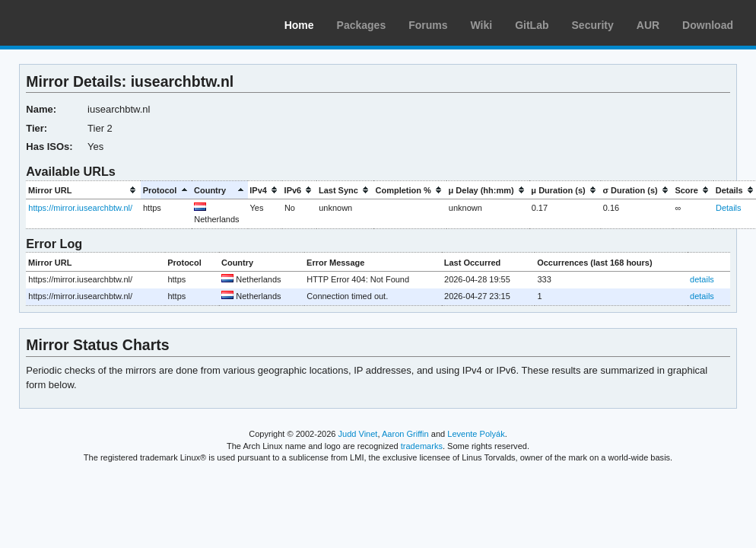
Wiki (482, 25)
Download (708, 25)
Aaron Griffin (405, 434)
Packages (362, 25)
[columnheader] (83, 190)
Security (593, 25)
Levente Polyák (476, 434)
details (702, 279)
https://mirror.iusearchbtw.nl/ (80, 208)
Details (729, 208)
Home (299, 25)
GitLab (532, 25)
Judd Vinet (358, 434)
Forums (428, 25)
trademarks (422, 446)
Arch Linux (84, 23)
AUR (648, 25)
